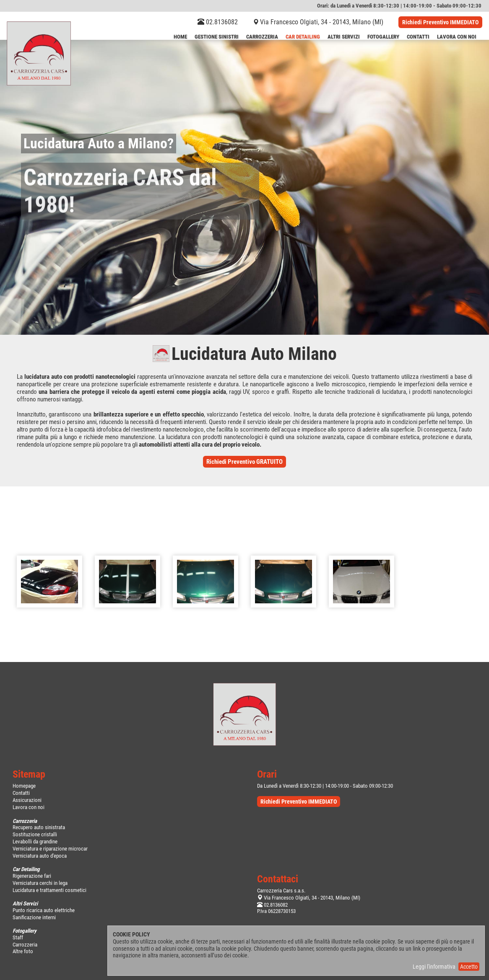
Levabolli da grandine (35, 842)
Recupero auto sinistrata (39, 827)
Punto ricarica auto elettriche (44, 910)
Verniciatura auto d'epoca (40, 856)
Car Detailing (303, 37)
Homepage (24, 786)
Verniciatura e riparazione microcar (50, 849)
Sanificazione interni (34, 917)
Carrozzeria (262, 37)
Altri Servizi (344, 37)
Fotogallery (383, 37)
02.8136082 (218, 22)
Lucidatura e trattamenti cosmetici (49, 890)
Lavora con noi (29, 807)
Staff (18, 937)
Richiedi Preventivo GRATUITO (244, 462)
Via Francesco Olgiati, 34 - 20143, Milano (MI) (322, 22)
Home (180, 37)
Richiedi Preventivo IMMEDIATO (440, 22)
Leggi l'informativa (434, 967)
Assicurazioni (27, 800)
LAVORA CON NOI (457, 37)
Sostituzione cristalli (35, 834)
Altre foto (23, 951)
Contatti (418, 37)
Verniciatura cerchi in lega (40, 883)
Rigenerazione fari (32, 876)
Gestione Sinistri (217, 37)
